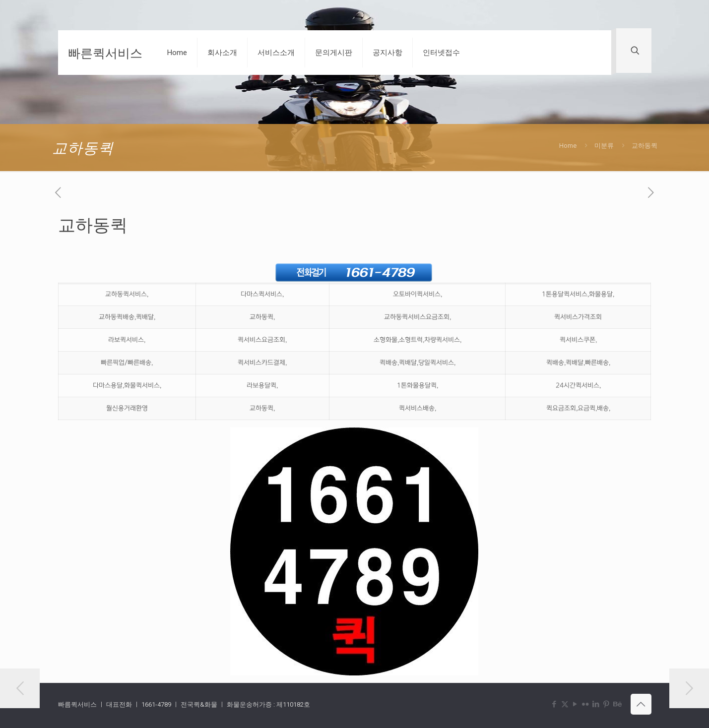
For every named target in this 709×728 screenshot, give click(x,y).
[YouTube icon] (575, 704)
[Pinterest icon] (607, 704)
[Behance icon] (617, 704)
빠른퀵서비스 (105, 53)
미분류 (604, 146)
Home (568, 146)
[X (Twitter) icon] (565, 704)
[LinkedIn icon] (596, 704)
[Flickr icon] (586, 704)
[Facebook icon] (554, 704)
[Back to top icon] (641, 704)
